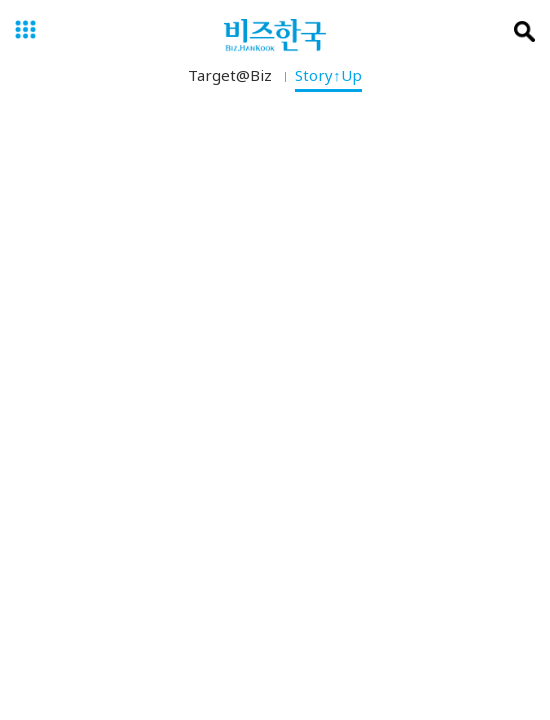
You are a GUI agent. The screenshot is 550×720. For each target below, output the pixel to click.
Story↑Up (328, 79)
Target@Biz (230, 79)
